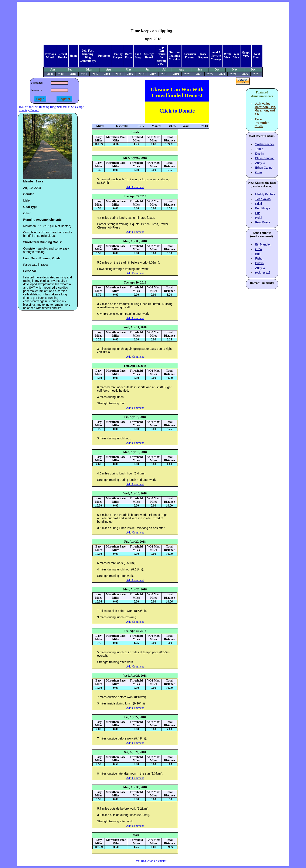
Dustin (259, 154)
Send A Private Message (216, 56)
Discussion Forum (189, 56)
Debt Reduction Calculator (150, 861)
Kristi (259, 204)
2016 (141, 74)
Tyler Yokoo (263, 199)
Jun (148, 70)
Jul (164, 70)
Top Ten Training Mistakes (174, 56)
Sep (200, 70)
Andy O (260, 163)
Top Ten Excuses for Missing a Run (161, 56)
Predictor (104, 56)
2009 (61, 74)
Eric (258, 213)
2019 (176, 74)
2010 (73, 74)
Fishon (260, 258)
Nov (235, 70)
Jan (53, 70)
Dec (253, 70)
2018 (164, 74)
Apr (109, 70)
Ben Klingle (263, 208)
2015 (130, 74)
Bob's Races (129, 56)
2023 (222, 74)
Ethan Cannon (265, 168)
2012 (95, 74)
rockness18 (263, 272)
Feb (70, 70)
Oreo (259, 172)
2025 (245, 74)
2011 (84, 74)
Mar (89, 70)
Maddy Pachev (265, 194)
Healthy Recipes (117, 56)
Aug (181, 70)
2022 (210, 74)
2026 (256, 74)
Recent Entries (63, 56)
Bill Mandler (263, 244)
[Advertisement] (153, 12)
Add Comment (135, 187)
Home (74, 56)
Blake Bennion (265, 158)
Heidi (259, 218)
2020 (187, 74)
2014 (118, 74)
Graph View (246, 54)
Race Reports (203, 56)
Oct (217, 70)
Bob (258, 254)
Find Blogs (138, 56)
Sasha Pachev (265, 144)
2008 (50, 74)
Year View (237, 56)
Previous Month (50, 56)
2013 (107, 74)
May (128, 70)
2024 (233, 74)
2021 (199, 74)
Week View (227, 56)
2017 (153, 74)
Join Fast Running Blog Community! (88, 56)
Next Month (257, 56)
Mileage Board (149, 56)
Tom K (259, 149)
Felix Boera (263, 222)
